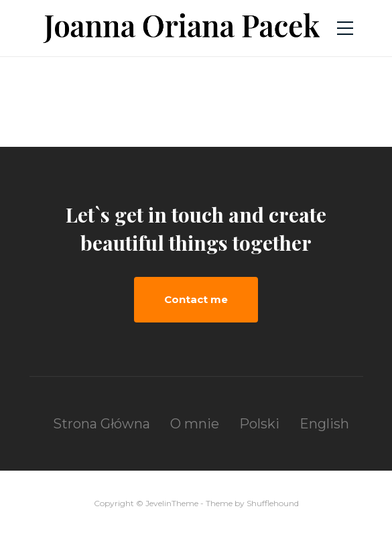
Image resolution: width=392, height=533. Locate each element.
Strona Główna (102, 424)
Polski (259, 424)
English (324, 424)
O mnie (195, 424)
